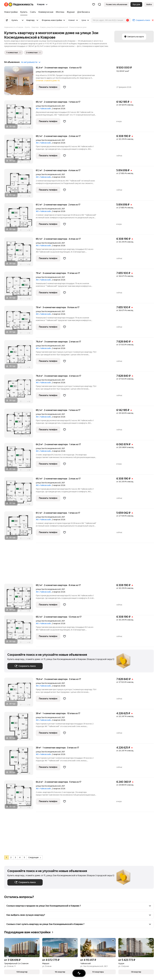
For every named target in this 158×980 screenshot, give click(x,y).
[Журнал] (71, 12)
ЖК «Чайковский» (44, 109)
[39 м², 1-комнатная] (20, 728)
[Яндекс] (6, 4)
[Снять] (33, 12)
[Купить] (24, 12)
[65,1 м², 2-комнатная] (20, 116)
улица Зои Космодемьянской (48, 72)
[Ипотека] (60, 12)
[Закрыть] (153, 20)
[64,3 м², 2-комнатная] (20, 459)
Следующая (34, 857)
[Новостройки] (12, 12)
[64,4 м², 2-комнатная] (20, 796)
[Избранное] (94, 4)
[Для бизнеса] (83, 12)
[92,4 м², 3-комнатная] (20, 82)
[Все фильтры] (7, 20)
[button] (99, 4)
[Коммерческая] (46, 12)
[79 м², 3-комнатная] (20, 287)
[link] (149, 4)
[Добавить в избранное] (65, 87)
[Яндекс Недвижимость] (21, 4)
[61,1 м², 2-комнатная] (20, 185)
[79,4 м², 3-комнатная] (20, 356)
